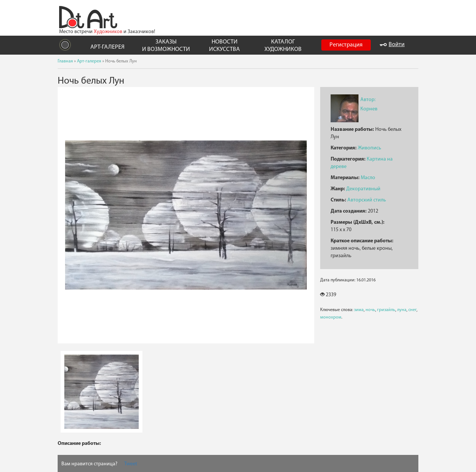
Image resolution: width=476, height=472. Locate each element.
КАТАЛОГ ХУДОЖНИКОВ (283, 46)
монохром (331, 317)
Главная (65, 61)
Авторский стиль (367, 200)
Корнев (369, 109)
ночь (370, 310)
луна (402, 310)
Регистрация (346, 45)
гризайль (386, 310)
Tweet (131, 464)
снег (412, 310)
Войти (392, 45)
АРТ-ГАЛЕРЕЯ (107, 47)
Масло (368, 178)
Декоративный (363, 189)
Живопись (369, 148)
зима (359, 310)
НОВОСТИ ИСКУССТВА (224, 46)
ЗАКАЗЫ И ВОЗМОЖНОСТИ (166, 46)
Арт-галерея (89, 61)
